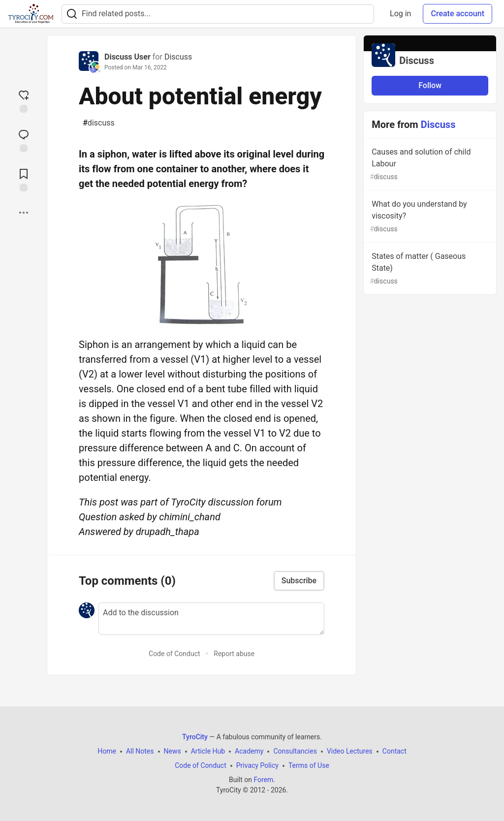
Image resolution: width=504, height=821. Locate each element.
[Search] (72, 14)
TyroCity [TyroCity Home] (195, 737)
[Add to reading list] (24, 179)
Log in (400, 14)
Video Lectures (350, 751)
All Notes (140, 751)
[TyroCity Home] (31, 14)
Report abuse (234, 654)
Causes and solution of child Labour (429, 165)
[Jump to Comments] (24, 140)
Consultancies (295, 751)
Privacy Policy (257, 765)
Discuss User (127, 57)
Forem (263, 780)
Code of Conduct (174, 654)
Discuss (178, 57)
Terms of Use (309, 765)
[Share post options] (24, 213)
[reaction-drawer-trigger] (24, 100)
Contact (394, 751)
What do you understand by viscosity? (429, 217)
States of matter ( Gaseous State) (429, 269)
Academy (249, 751)
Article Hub (208, 751)
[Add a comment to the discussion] (211, 619)
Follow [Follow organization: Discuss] (430, 85)
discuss (99, 123)
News (173, 751)
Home (107, 751)
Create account (457, 14)
